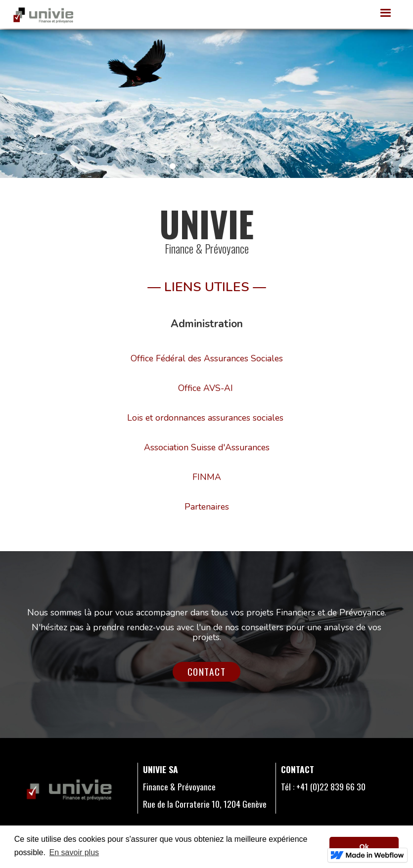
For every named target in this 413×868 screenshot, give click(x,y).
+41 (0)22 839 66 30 (331, 786)
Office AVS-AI (206, 388)
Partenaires (207, 507)
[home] (43, 14)
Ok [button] (364, 847)
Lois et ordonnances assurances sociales (205, 418)
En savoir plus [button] (74, 852)
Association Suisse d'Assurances (207, 447)
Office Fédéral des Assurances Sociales (207, 358)
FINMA (207, 477)
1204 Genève (244, 804)
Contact (207, 672)
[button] (386, 13)
